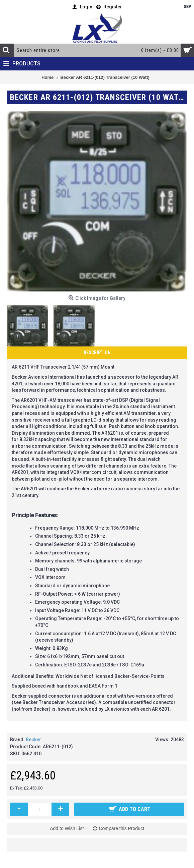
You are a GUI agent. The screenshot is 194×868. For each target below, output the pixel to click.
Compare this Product (121, 828)
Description (97, 352)
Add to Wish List (67, 828)
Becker (33, 740)
